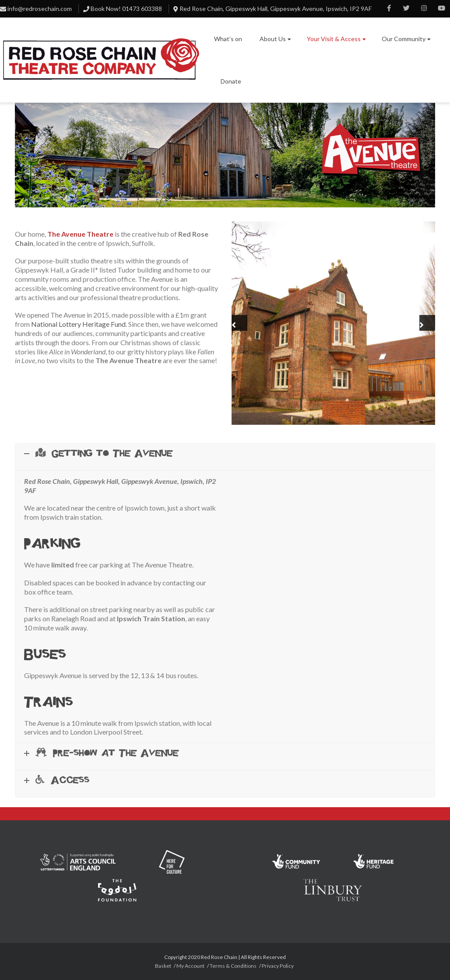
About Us (275, 39)
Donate (231, 81)
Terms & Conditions (233, 966)
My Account (190, 966)
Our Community (406, 39)
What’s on (228, 39)
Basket (163, 966)
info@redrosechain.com (40, 9)
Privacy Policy (278, 966)
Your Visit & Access (336, 39)
